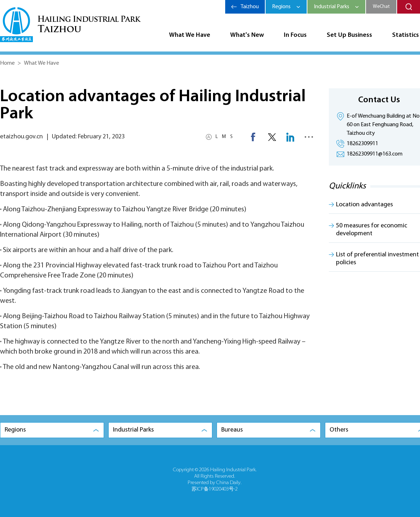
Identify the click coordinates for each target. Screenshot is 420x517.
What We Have (190, 35)
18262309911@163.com (375, 154)
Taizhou (250, 7)
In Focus (295, 35)
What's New (247, 35)
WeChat (381, 7)
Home (7, 63)
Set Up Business (349, 35)
